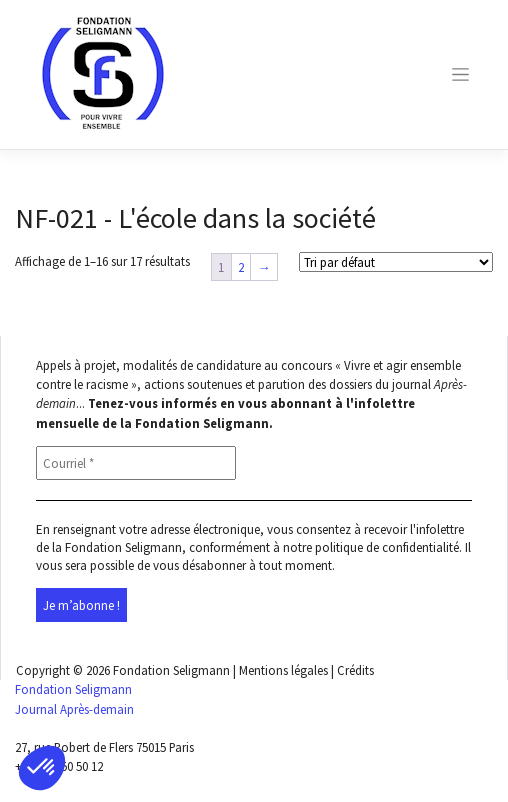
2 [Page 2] (241, 267)
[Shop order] (396, 262)
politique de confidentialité (387, 547)
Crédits (355, 670)
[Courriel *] (136, 463)
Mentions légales (283, 670)
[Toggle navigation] (460, 74)
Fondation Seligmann (171, 670)
